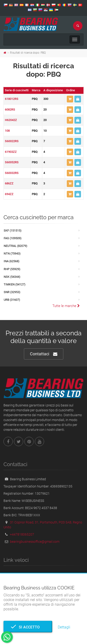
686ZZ (9, 183)
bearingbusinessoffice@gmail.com (35, 542)
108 (7, 131)
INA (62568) (12, 261)
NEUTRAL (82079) (16, 246)
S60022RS (12, 141)
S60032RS (12, 173)
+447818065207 (22, 534)
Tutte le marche (66, 306)
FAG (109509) (13, 238)
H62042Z (11, 120)
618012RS (12, 99)
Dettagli (64, 627)
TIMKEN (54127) (15, 284)
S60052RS (12, 162)
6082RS (10, 110)
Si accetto (28, 627)
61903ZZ (11, 152)
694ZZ (9, 194)
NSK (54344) (12, 277)
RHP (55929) (12, 269)
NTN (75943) (12, 253)
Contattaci (44, 354)
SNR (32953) (12, 292)
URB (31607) (12, 300)
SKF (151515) (13, 230)
